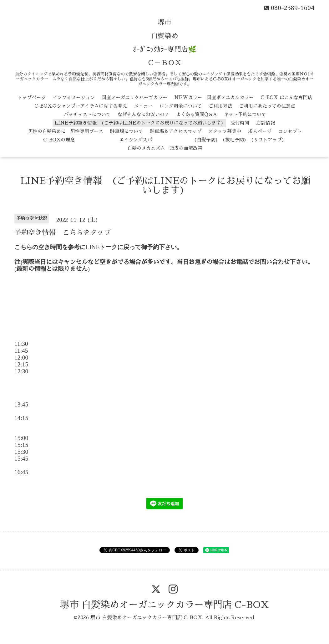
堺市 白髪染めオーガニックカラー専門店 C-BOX (165, 605)
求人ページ (260, 131)
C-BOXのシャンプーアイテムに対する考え (81, 106)
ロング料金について (181, 106)
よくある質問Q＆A (197, 114)
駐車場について (127, 131)
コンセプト (290, 131)
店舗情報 (266, 123)
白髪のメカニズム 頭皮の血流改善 (165, 148)
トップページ (32, 97)
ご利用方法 (220, 106)
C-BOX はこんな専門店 (286, 97)
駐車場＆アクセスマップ (176, 131)
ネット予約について (245, 114)
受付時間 (240, 123)
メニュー (143, 106)
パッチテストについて (87, 114)
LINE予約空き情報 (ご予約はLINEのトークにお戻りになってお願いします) (139, 123)
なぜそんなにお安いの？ (143, 114)
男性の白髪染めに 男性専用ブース (66, 131)
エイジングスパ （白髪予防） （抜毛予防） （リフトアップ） (184, 140)
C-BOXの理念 (59, 140)
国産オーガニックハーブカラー (134, 97)
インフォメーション (74, 97)
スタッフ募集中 (225, 131)
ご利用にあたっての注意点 (267, 106)
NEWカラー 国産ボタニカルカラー (214, 97)
